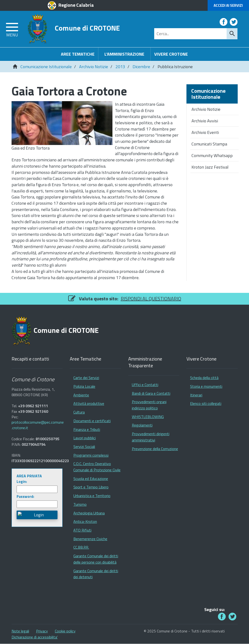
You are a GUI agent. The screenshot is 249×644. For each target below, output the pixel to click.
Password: (25, 496)
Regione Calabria (76, 5)
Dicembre (141, 67)
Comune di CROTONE (87, 28)
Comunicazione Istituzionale (46, 67)
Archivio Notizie (94, 67)
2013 (120, 67)
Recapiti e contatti (30, 359)
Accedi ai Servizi (228, 5)
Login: (22, 482)
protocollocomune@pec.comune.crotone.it (38, 425)
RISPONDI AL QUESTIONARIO (151, 299)
